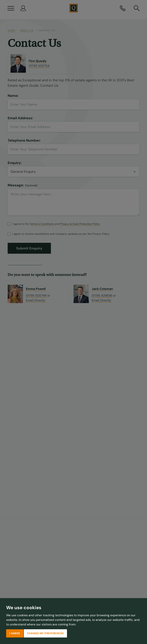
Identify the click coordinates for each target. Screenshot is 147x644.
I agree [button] (15, 633)
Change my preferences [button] (45, 633)
